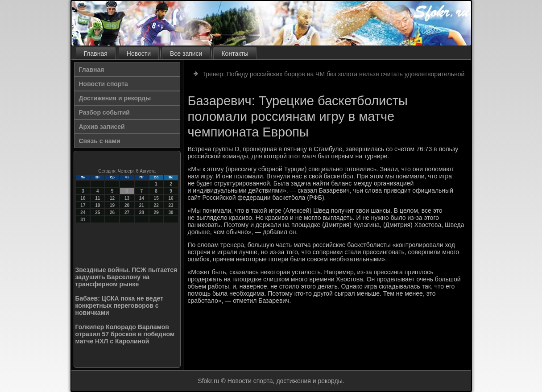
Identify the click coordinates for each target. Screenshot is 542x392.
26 (112, 213)
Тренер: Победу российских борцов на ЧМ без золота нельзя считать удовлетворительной (333, 74)
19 (112, 205)
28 (142, 213)
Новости (139, 54)
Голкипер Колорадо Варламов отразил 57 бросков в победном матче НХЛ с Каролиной (125, 334)
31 (83, 220)
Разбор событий (104, 112)
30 (171, 213)
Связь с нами (100, 141)
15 (156, 198)
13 (127, 198)
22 (156, 205)
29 (156, 213)
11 (97, 198)
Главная (96, 54)
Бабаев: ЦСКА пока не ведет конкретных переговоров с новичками (119, 305)
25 (97, 213)
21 (142, 205)
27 (127, 213)
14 (142, 198)
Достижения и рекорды (115, 98)
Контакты (235, 54)
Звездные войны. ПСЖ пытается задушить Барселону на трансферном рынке (126, 277)
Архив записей (102, 127)
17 (83, 205)
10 (83, 198)
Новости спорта (103, 84)
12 (112, 198)
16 (171, 198)
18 (97, 205)
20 (127, 205)
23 (171, 205)
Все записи (186, 54)
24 (83, 213)
